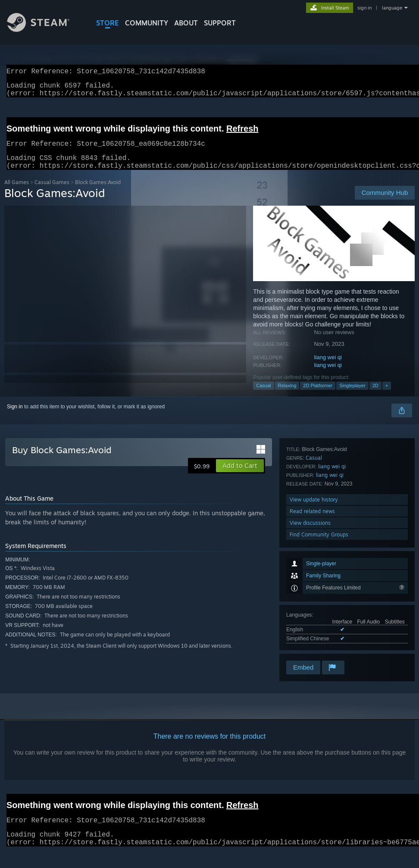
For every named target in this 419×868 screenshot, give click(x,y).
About (186, 23)
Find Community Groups (319, 647)
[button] (240, 476)
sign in (364, 8)
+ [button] (387, 396)
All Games (17, 193)
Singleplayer (352, 396)
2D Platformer (318, 396)
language (392, 8)
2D (375, 396)
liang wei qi (328, 368)
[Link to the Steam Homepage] (45, 30)
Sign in (15, 417)
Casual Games (52, 193)
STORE (108, 23)
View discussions (310, 636)
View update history (314, 613)
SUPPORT (220, 23)
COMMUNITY (147, 23)
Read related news (312, 624)
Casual (263, 396)
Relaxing (287, 396)
